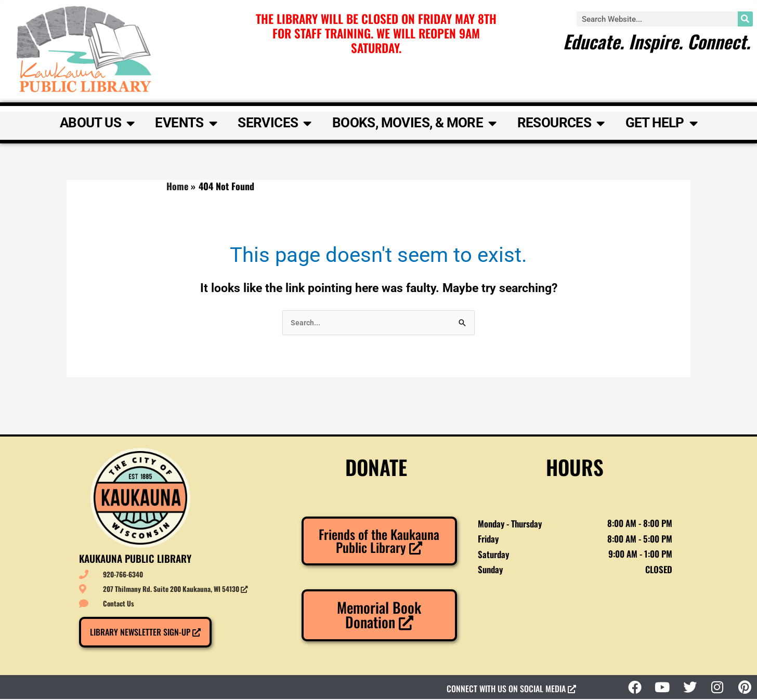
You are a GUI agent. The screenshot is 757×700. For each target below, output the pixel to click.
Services (275, 123)
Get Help (662, 123)
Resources (561, 123)
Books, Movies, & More (414, 123)
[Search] (745, 19)
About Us (97, 123)
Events (186, 123)
